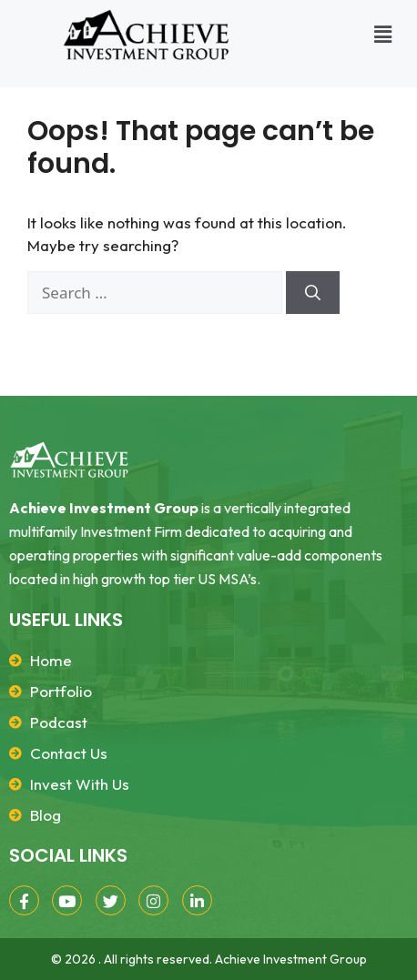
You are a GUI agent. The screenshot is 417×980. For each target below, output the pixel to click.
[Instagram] (153, 900)
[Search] (313, 293)
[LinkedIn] (197, 900)
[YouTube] (67, 900)
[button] (383, 35)
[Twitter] (111, 900)
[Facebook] (24, 900)
